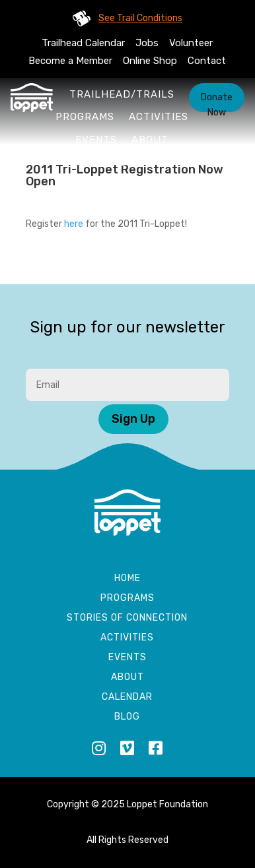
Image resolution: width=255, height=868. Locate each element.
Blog (127, 717)
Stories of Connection (127, 618)
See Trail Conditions (140, 18)
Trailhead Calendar (83, 43)
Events (96, 140)
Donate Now (217, 102)
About (150, 140)
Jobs (147, 43)
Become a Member (70, 61)
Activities (159, 117)
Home (127, 579)
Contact (207, 61)
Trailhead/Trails (122, 94)
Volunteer (191, 43)
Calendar (127, 697)
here (74, 224)
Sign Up (133, 419)
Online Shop (150, 61)
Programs (85, 117)
